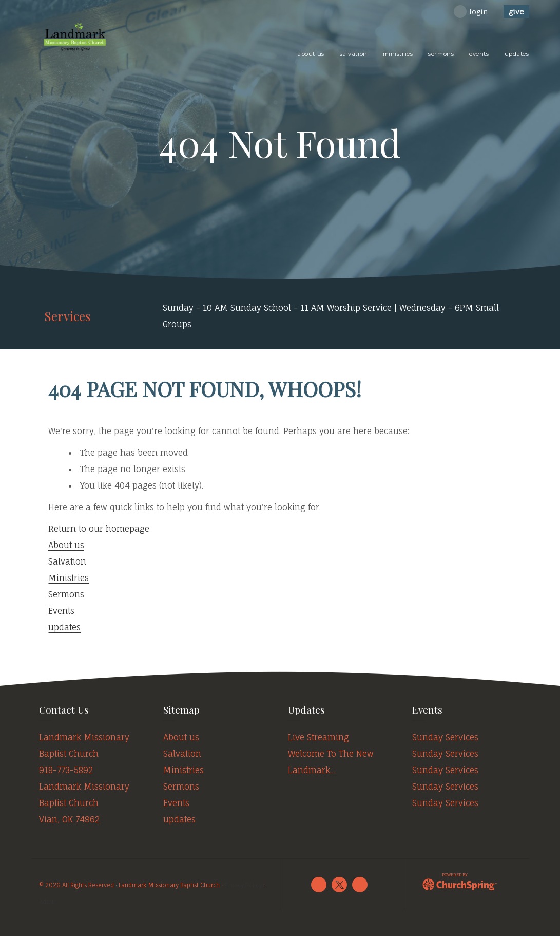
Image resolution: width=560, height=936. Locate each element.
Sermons (66, 594)
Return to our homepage (99, 529)
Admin (48, 902)
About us (66, 545)
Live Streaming (318, 737)
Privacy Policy (243, 885)
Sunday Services (445, 737)
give (516, 12)
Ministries (69, 578)
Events (61, 611)
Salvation (67, 561)
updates (64, 627)
